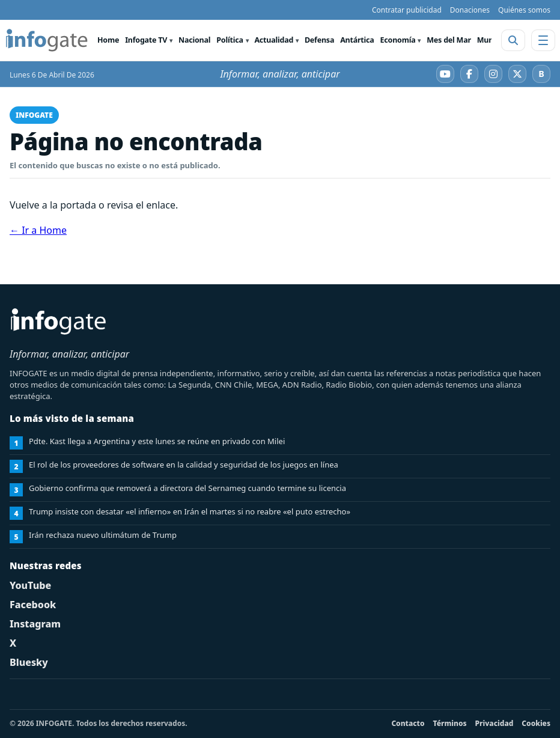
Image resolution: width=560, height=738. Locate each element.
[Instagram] (493, 74)
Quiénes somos (524, 10)
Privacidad (495, 723)
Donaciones (470, 10)
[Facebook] (469, 74)
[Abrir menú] (543, 40)
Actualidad (274, 40)
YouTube (30, 585)
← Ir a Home (38, 230)
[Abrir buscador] (513, 40)
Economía (398, 40)
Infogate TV (146, 40)
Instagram (35, 624)
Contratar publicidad (407, 10)
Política (230, 40)
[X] (517, 74)
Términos (450, 723)
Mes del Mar (449, 40)
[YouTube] (445, 74)
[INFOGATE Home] (47, 40)
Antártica (357, 40)
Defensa (319, 40)
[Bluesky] (541, 74)
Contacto (408, 723)
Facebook (33, 605)
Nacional (194, 40)
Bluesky (29, 662)
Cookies (536, 723)
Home (108, 40)
